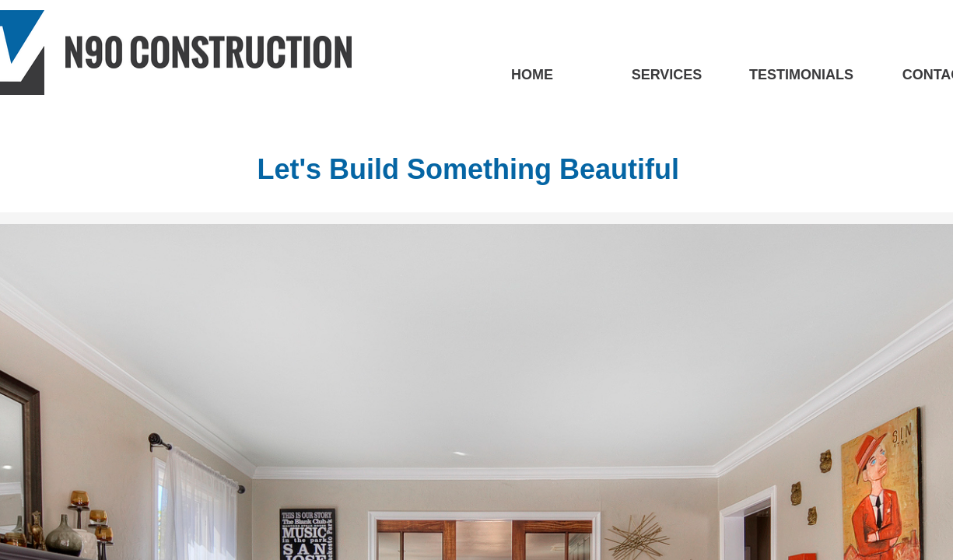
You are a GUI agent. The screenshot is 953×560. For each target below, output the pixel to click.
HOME (532, 75)
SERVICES (667, 75)
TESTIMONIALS (801, 75)
